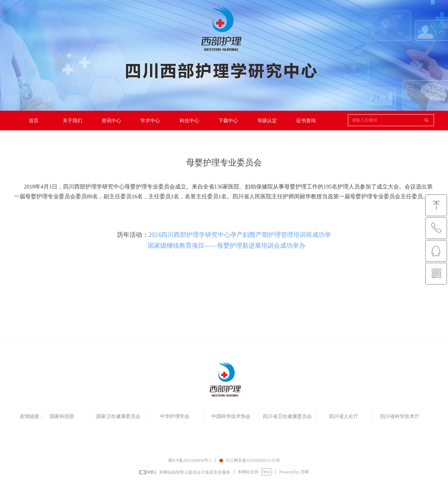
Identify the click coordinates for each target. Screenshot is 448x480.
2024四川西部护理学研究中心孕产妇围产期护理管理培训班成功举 (240, 235)
